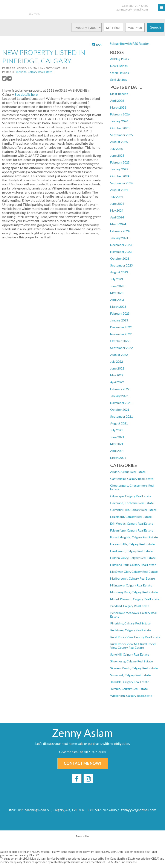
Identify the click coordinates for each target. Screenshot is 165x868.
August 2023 (119, 272)
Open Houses (120, 73)
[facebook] (77, 779)
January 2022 (119, 396)
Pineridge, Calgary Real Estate (130, 623)
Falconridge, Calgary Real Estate (132, 530)
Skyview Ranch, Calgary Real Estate (134, 668)
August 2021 (119, 423)
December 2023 (121, 245)
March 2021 (118, 458)
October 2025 (120, 128)
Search (155, 27)
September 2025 (121, 135)
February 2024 (120, 231)
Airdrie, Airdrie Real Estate (128, 472)
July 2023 (117, 279)
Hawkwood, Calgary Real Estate (131, 551)
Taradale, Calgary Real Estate (130, 682)
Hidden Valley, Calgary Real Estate (133, 558)
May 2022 (117, 375)
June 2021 (117, 437)
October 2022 (120, 341)
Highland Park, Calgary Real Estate (133, 565)
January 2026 (119, 121)
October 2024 (120, 176)
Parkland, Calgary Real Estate (130, 606)
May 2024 (117, 210)
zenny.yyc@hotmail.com (132, 9)
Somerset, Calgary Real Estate (131, 675)
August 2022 (119, 355)
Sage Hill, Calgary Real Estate (130, 654)
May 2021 (117, 444)
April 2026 (117, 101)
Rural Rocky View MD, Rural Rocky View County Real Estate (133, 646)
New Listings (119, 66)
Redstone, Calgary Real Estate (131, 630)
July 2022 (117, 361)
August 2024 (119, 190)
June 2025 (117, 155)
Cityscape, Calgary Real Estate (131, 496)
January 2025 (119, 169)
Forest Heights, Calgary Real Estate (134, 537)
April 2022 (117, 382)
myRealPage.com (83, 841)
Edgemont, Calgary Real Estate (131, 517)
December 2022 (121, 327)
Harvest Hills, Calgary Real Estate (132, 544)
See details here (26, 94)
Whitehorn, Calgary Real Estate (131, 696)
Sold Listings (119, 80)
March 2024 (118, 224)
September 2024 (121, 183)
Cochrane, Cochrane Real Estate (132, 503)
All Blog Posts (120, 59)
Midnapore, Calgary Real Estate (131, 585)
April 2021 (117, 451)
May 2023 (117, 293)
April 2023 (117, 300)
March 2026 (118, 107)
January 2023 (119, 320)
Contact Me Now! (82, 763)
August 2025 (119, 142)
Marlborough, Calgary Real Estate (133, 578)
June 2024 (117, 204)
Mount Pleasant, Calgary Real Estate (135, 599)
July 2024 (117, 197)
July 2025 (117, 149)
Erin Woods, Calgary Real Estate (132, 523)
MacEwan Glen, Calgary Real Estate (134, 572)
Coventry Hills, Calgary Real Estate (133, 510)
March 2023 (118, 307)
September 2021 (121, 416)
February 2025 (120, 162)
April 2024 (117, 217)
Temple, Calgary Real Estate (129, 689)
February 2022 (120, 389)
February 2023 (120, 313)
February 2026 (120, 114)
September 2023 (121, 265)
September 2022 (121, 348)
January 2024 (119, 238)
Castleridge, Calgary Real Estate (132, 479)
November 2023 (121, 252)
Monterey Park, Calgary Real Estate (134, 592)
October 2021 (120, 410)
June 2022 (117, 368)
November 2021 (121, 403)
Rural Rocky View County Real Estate (135, 637)
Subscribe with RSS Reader (129, 43)
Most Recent (119, 94)
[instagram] (88, 779)
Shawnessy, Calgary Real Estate (131, 661)
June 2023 (117, 286)
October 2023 (120, 258)
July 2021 (117, 430)
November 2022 (121, 334)
